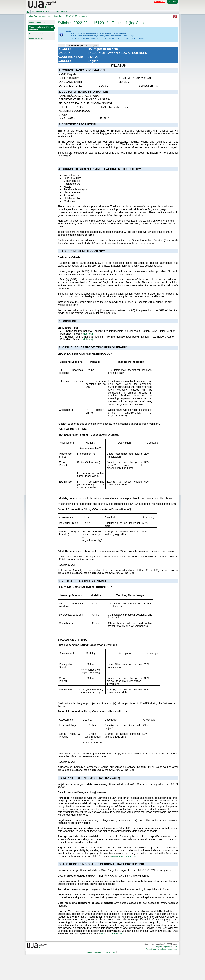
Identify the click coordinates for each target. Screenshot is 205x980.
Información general (43, 12)
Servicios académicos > (43, 16)
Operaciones (63, 12)
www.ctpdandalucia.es (123, 856)
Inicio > (30, 16)
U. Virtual (172, 2)
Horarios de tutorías (37, 34)
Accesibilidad (151, 949)
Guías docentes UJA (37, 22)
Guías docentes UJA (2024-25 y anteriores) (42, 28)
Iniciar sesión (160, 2)
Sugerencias (172, 949)
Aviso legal (162, 949)
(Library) (88, 334)
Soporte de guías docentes (167, 947)
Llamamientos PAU (37, 38)
